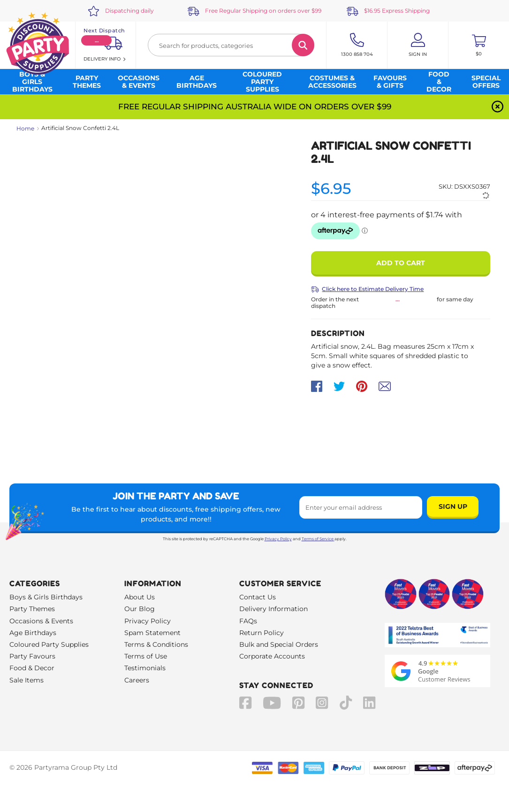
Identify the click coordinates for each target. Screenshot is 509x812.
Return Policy (262, 633)
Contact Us (258, 597)
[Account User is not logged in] (418, 45)
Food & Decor (32, 668)
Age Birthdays (33, 633)
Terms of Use (146, 656)
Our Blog (140, 609)
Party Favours (32, 656)
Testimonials (145, 668)
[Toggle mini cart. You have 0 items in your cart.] (479, 45)
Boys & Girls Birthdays (46, 597)
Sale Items (27, 680)
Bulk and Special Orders (279, 644)
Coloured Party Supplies (49, 644)
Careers (137, 680)
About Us (140, 597)
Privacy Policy (278, 539)
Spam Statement (152, 633)
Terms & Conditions (156, 644)
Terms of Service (318, 539)
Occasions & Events (41, 621)
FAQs (248, 621)
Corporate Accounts (272, 656)
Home (25, 128)
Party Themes (32, 609)
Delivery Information (273, 609)
